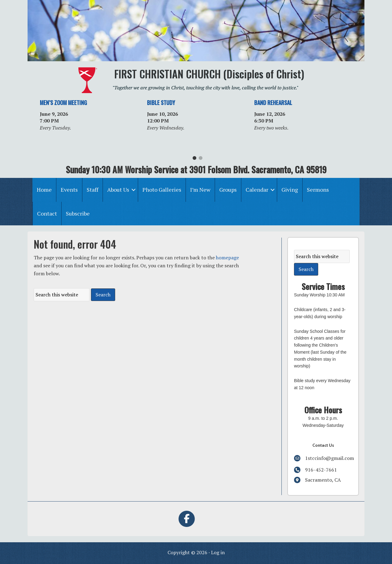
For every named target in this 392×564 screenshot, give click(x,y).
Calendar (257, 190)
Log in (218, 552)
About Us (118, 190)
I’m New (200, 190)
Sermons (318, 190)
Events (69, 190)
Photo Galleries (162, 190)
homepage (227, 258)
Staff (92, 190)
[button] (134, 190)
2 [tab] (201, 160)
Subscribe (78, 213)
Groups (228, 190)
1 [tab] (194, 160)
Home (44, 190)
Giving (290, 190)
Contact (47, 213)
